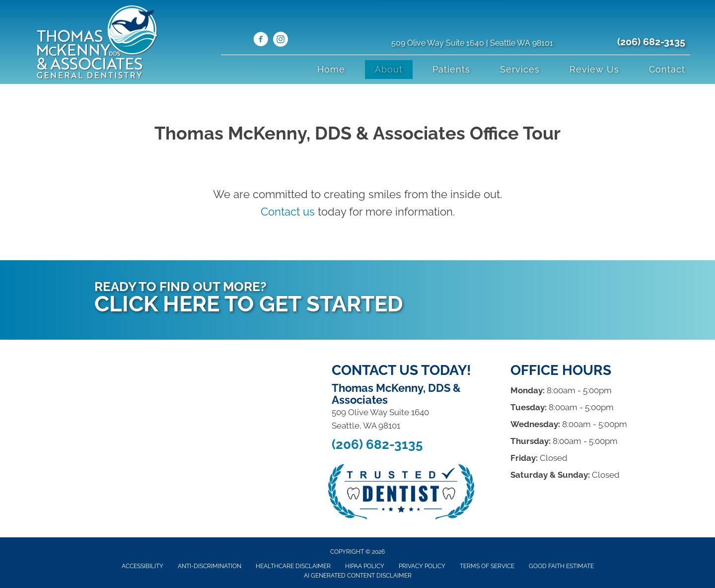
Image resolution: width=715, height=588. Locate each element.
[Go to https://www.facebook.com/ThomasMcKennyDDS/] (261, 41)
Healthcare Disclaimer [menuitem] (293, 566)
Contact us (288, 212)
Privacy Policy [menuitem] (422, 566)
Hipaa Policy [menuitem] (365, 566)
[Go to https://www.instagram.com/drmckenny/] (281, 41)
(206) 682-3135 (651, 42)
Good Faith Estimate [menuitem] (561, 566)
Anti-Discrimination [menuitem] (210, 566)
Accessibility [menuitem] (143, 566)
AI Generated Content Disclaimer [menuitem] (358, 576)
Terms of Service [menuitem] (487, 566)
